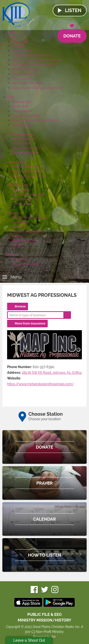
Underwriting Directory (28, 171)
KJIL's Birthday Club (26, 199)
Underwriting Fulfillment (29, 176)
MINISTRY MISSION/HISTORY (45, 620)
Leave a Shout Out (29, 640)
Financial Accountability (29, 232)
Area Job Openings (25, 153)
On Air (11, 37)
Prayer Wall (20, 106)
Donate (72, 34)
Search (67, 315)
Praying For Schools (26, 115)
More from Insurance (30, 323)
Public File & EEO (24, 241)
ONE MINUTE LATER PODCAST (34, 65)
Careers (17, 227)
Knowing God (21, 102)
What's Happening (20, 134)
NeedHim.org (21, 125)
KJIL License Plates (26, 264)
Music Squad (21, 190)
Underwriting (16, 162)
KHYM (16, 245)
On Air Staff (20, 42)
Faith (11, 97)
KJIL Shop (19, 259)
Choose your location (45, 419)
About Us (14, 213)
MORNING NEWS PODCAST (32, 55)
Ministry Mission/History (29, 218)
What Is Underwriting (27, 167)
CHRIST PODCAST (25, 69)
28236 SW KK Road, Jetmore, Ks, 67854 (52, 373)
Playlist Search (22, 51)
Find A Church (22, 111)
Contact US (20, 222)
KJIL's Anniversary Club (28, 194)
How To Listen (22, 79)
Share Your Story (24, 74)
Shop (11, 255)
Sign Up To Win (18, 185)
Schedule (19, 46)
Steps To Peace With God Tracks (35, 120)
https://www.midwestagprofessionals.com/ (40, 384)
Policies (17, 236)
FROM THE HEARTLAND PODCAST (37, 60)
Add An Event (21, 143)
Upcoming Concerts (26, 148)
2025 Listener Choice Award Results (37, 88)
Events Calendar (23, 139)
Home (12, 32)
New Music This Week (28, 83)
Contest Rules (22, 204)
